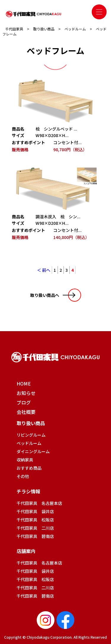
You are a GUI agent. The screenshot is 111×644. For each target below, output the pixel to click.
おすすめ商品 (29, 468)
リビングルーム (31, 435)
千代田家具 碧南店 (35, 536)
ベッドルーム (29, 443)
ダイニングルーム (33, 451)
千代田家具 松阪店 (35, 520)
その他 (23, 476)
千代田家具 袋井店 (35, 511)
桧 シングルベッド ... (56, 129)
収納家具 (25, 460)
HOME (24, 383)
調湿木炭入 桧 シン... (58, 217)
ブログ (24, 402)
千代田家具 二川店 (35, 528)
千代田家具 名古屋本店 (39, 503)
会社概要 (26, 412)
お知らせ (26, 393)
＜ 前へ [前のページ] (44, 270)
